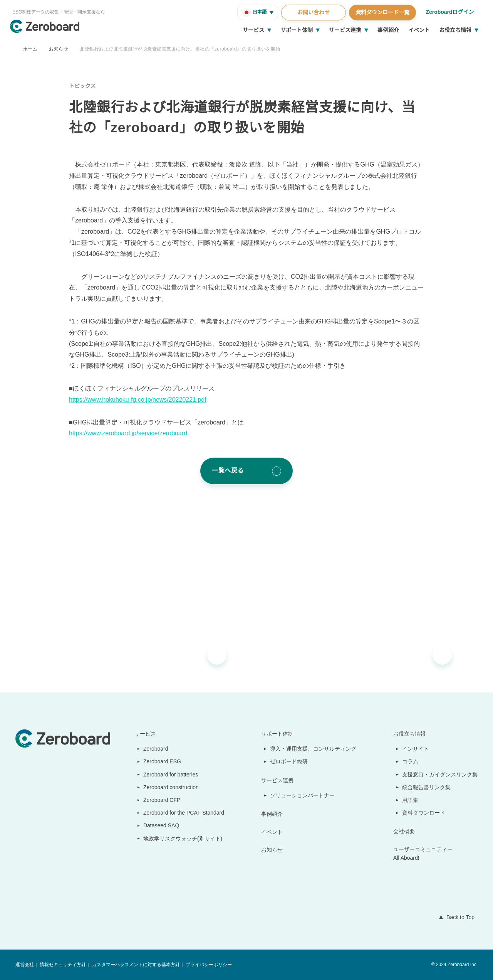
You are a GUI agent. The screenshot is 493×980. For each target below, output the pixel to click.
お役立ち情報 (455, 30)
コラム (411, 761)
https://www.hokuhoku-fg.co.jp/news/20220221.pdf (143, 400)
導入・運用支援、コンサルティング (314, 749)
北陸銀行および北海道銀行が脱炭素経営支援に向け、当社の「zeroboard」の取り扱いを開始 (181, 49)
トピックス (82, 86)
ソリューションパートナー (303, 795)
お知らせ (59, 49)
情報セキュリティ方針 (63, 965)
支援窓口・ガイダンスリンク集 (440, 775)
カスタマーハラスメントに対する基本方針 (135, 965)
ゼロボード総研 (290, 761)
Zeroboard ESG (159, 761)
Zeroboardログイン (449, 12)
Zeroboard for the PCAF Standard (182, 813)
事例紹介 (388, 30)
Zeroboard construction (170, 787)
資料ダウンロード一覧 (381, 12)
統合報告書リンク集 (427, 787)
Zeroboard (153, 749)
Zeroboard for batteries (170, 775)
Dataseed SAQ (157, 825)
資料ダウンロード (424, 813)
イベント (419, 30)
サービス (253, 30)
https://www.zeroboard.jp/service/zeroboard (133, 433)
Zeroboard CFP (158, 800)
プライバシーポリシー (208, 965)
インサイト (416, 749)
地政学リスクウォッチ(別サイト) (179, 839)
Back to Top (459, 917)
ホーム (30, 49)
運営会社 (25, 965)
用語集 (411, 800)
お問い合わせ (312, 12)
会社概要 (404, 831)
